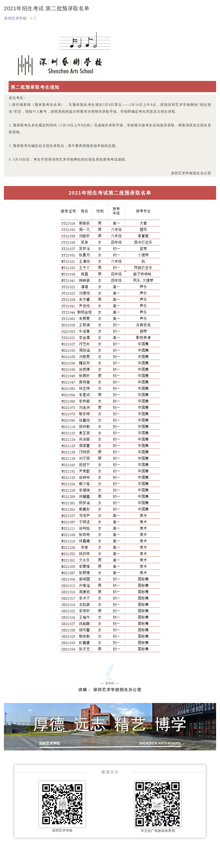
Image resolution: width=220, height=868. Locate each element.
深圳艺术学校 (15, 18)
